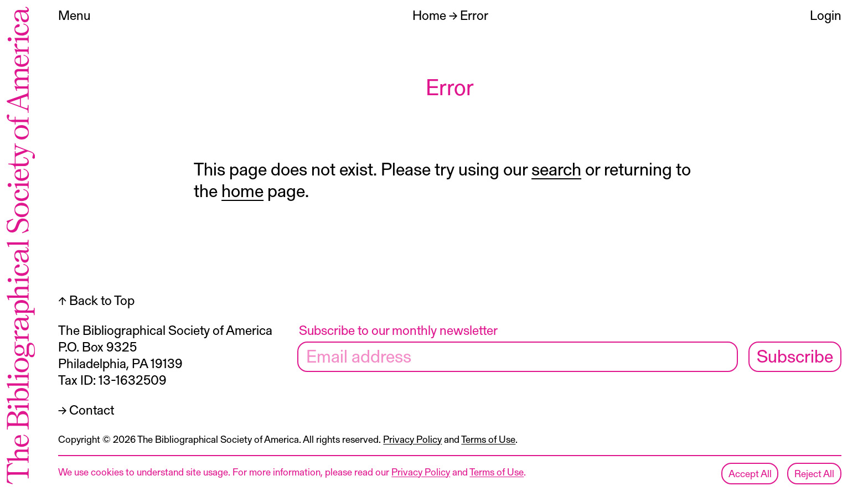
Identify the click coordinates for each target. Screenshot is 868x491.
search (556, 168)
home (242, 190)
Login (826, 15)
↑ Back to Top (96, 300)
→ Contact (86, 409)
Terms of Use (488, 439)
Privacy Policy (412, 439)
